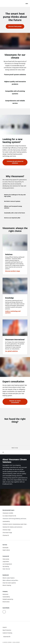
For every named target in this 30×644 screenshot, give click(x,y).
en (3, 452)
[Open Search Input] (23, 4)
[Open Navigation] (27, 4)
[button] (15, 448)
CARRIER (18, 642)
